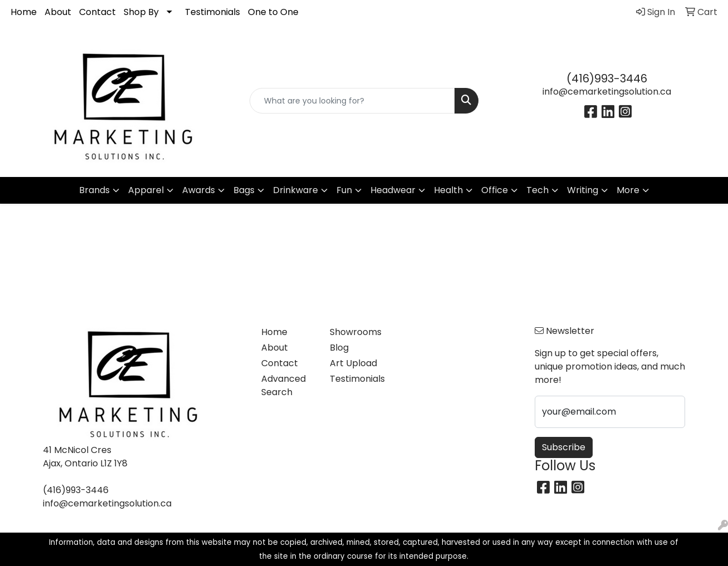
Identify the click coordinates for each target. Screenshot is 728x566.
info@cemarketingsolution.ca (607, 92)
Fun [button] (344, 190)
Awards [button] (199, 190)
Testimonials (212, 12)
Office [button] (495, 190)
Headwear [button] (393, 190)
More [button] (628, 190)
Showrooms (356, 332)
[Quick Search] (353, 101)
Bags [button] (244, 190)
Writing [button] (583, 190)
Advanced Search (284, 385)
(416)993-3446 (607, 78)
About (58, 12)
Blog (339, 348)
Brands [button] (94, 190)
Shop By (141, 12)
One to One (273, 12)
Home (24, 12)
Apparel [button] (146, 190)
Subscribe (564, 447)
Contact (97, 12)
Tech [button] (538, 190)
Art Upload (353, 363)
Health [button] (448, 190)
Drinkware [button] (295, 190)
